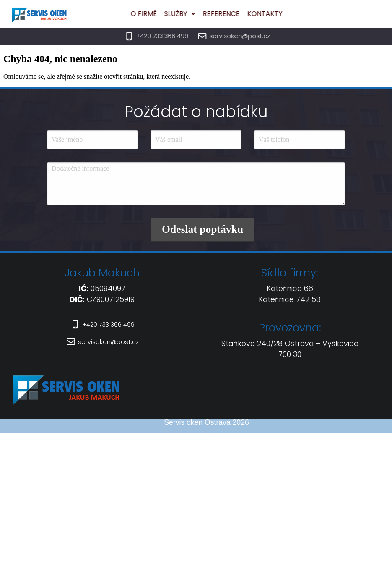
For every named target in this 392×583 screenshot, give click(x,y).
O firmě (117, 14)
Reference (195, 14)
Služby (153, 14)
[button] (153, 14)
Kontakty (238, 14)
